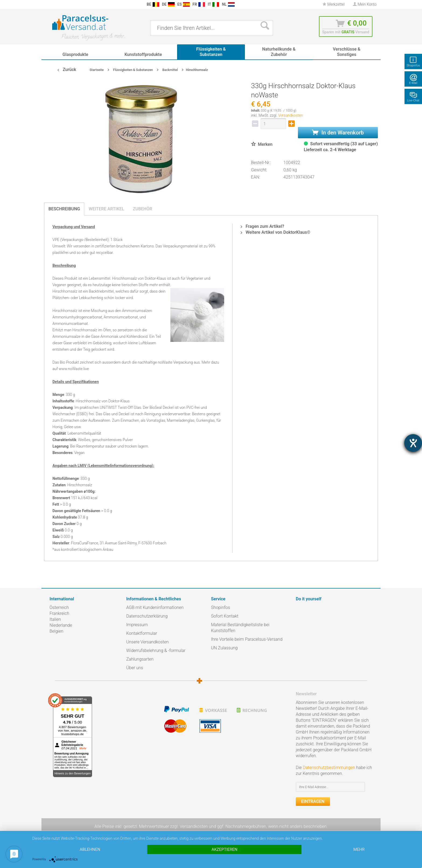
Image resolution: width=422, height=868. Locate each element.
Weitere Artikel (106, 209)
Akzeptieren (224, 849)
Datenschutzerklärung (147, 616)
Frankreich (59, 613)
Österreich (59, 607)
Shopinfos (221, 607)
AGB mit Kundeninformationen (155, 607)
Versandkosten (291, 115)
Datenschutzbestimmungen (329, 768)
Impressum (137, 625)
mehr (359, 849)
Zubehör (142, 209)
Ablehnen (90, 849)
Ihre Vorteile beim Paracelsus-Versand (247, 639)
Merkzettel (334, 4)
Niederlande (61, 625)
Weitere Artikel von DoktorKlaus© (275, 232)
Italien (55, 619)
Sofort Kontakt (225, 616)
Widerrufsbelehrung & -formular (156, 651)
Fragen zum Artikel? (262, 226)
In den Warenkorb (338, 133)
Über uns (135, 668)
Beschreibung (64, 209)
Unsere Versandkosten (147, 642)
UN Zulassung (224, 648)
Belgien (56, 631)
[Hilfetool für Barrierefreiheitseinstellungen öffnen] (413, 443)
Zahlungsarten (140, 659)
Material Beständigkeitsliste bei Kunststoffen (240, 628)
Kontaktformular (142, 633)
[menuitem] (52, 4)
